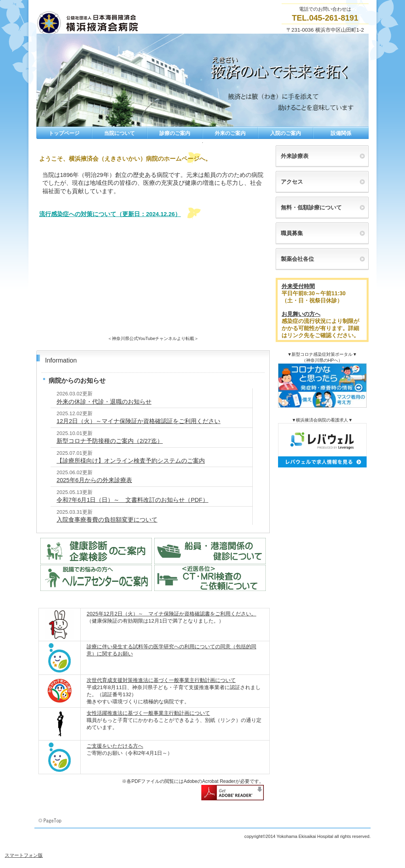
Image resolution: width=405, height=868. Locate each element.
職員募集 (292, 233)
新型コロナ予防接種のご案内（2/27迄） (110, 441)
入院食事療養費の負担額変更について (107, 520)
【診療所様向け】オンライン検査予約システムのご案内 (131, 461)
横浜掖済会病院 (115, 23)
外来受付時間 (298, 286)
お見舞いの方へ (301, 314)
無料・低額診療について (311, 207)
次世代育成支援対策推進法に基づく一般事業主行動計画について (161, 680)
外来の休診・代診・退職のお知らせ (104, 402)
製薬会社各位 (297, 259)
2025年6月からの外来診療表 (94, 480)
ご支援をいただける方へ (115, 746)
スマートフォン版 (24, 855)
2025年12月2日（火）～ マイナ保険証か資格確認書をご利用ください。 (171, 614)
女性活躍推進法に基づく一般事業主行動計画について (148, 713)
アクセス (292, 182)
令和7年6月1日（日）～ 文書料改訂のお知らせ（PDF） (132, 500)
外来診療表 (295, 156)
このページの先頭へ (51, 821)
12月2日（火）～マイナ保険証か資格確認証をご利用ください (138, 421)
